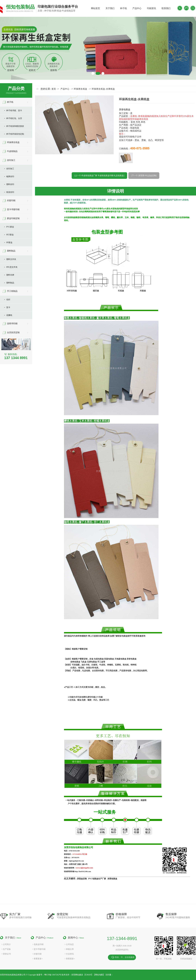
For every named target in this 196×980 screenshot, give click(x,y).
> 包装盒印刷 (38, 944)
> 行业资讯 (69, 954)
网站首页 (95, 8)
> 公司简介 (6, 944)
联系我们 (166, 8)
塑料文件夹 (11, 259)
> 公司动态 (69, 944)
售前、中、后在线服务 (125, 957)
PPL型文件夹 (12, 267)
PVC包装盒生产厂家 (97, 879)
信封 (8, 300)
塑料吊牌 (10, 275)
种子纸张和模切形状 (15, 126)
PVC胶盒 (10, 227)
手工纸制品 (12, 291)
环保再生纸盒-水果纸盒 (103, 89)
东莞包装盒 (112, 879)
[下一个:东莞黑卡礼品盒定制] (144, 176)
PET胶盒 (10, 235)
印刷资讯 (151, 8)
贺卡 (8, 307)
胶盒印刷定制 (13, 218)
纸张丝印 (10, 192)
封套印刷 (11, 201)
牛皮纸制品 (12, 151)
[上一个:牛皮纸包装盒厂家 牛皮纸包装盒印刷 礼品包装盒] (99, 176)
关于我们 (110, 8)
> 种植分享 (69, 949)
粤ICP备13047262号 (53, 975)
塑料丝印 (10, 184)
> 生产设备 (6, 949)
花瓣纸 (9, 315)
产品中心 (137, 8)
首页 (54, 89)
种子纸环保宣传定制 (15, 134)
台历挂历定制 (13, 332)
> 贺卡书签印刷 (39, 949)
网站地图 (99, 975)
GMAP (88, 975)
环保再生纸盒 (13, 142)
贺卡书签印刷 (13, 209)
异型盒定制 (82, 879)
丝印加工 (11, 160)
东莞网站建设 (77, 975)
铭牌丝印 (10, 177)
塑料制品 (11, 251)
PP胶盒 (9, 243)
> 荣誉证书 (6, 954)
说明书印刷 (12, 324)
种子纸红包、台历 (14, 118)
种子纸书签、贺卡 (14, 111)
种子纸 (123, 8)
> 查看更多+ (37, 959)
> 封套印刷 (37, 954)
